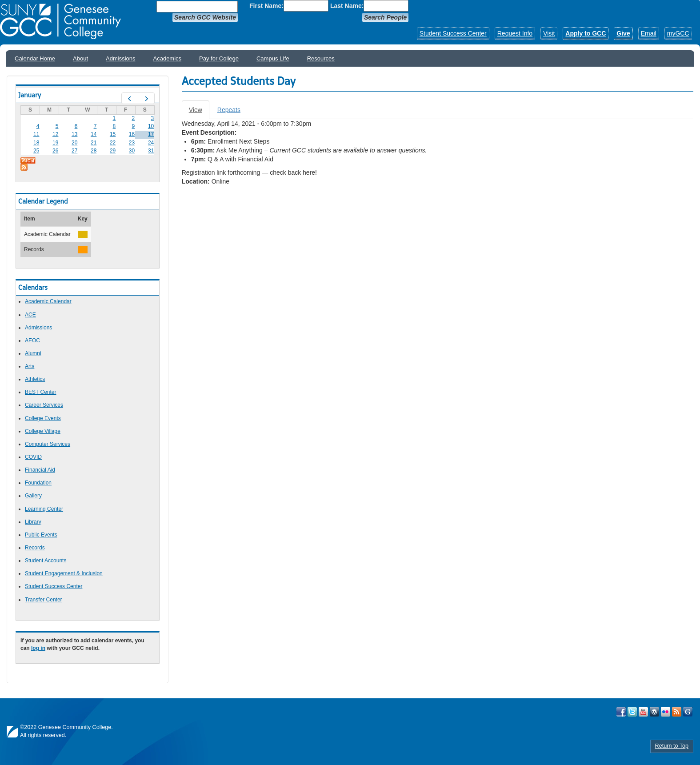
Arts (30, 366)
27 (74, 151)
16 (132, 134)
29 (113, 151)
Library (33, 522)
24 (151, 143)
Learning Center (44, 509)
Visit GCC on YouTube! (643, 712)
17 (151, 134)
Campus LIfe (273, 58)
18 (36, 143)
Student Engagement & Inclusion (64, 573)
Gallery (33, 496)
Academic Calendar (48, 301)
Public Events (41, 535)
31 (151, 151)
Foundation (38, 483)
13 (74, 134)
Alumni (33, 353)
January (30, 95)
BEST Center (40, 392)
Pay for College (219, 58)
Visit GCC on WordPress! (654, 712)
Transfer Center (44, 600)
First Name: (266, 6)
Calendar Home (35, 58)
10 (151, 126)
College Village (43, 431)
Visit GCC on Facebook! (621, 712)
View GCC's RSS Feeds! (677, 712)
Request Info (515, 33)
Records (35, 548)
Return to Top (672, 746)
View (199, 112)
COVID (33, 457)
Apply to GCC (586, 33)
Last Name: (347, 6)
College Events (43, 418)
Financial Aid (40, 470)
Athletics (35, 379)
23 (132, 143)
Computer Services (48, 444)
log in (38, 648)
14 (94, 134)
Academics (168, 58)
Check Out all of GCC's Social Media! (688, 712)
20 (74, 143)
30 (132, 151)
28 (94, 151)
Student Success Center (453, 33)
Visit (549, 33)
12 (55, 134)
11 (36, 134)
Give (623, 33)
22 (113, 143)
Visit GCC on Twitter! (632, 712)
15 (113, 134)
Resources (321, 58)
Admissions (120, 58)
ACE (30, 315)
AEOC (32, 340)
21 (94, 143)
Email (649, 33)
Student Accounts (46, 561)
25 (36, 151)
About (80, 58)
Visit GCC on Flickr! (666, 712)
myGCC (678, 33)
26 (55, 151)
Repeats (229, 110)
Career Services (44, 405)
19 (55, 143)
